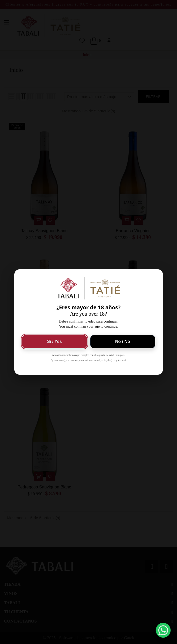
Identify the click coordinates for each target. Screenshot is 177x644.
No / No (123, 341)
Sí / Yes (54, 341)
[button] (163, 630)
